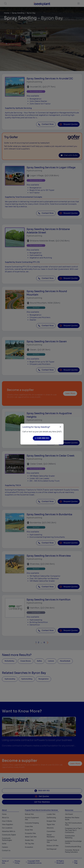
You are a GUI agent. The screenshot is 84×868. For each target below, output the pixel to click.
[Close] (60, 427)
